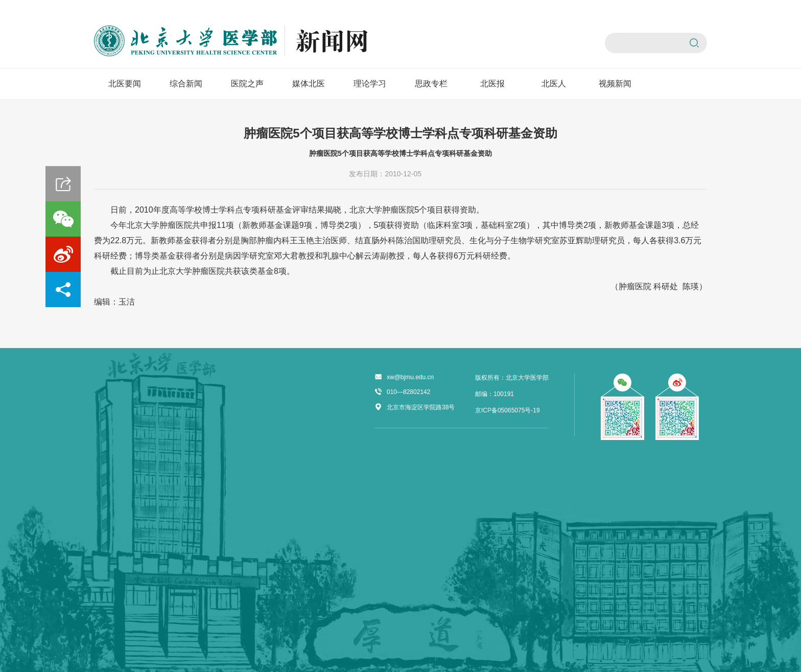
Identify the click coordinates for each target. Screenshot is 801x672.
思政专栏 (431, 84)
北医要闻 (125, 84)
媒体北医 (309, 84)
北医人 (554, 84)
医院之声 (247, 84)
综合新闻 (186, 84)
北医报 (492, 84)
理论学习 (370, 84)
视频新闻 (615, 84)
